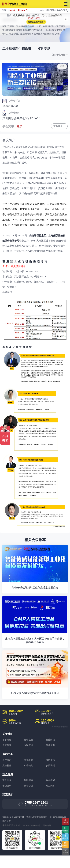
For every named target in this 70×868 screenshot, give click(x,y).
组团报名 (29, 792)
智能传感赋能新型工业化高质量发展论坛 (35, 592)
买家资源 (29, 757)
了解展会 (7, 751)
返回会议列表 (58, 55)
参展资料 (51, 777)
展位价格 (51, 772)
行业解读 (51, 751)
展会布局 (51, 792)
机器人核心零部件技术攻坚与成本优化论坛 (35, 705)
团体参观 (65, 838)
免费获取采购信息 (36, 22)
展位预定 (7, 772)
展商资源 (51, 757)
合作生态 (29, 751)
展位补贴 (7, 777)
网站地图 (48, 838)
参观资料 (7, 798)
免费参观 (65, 824)
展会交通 (29, 798)
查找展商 (29, 772)
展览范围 (7, 757)
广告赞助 (29, 777)
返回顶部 (65, 853)
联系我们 (65, 846)
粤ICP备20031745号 (32, 838)
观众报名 (7, 792)
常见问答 (51, 798)
